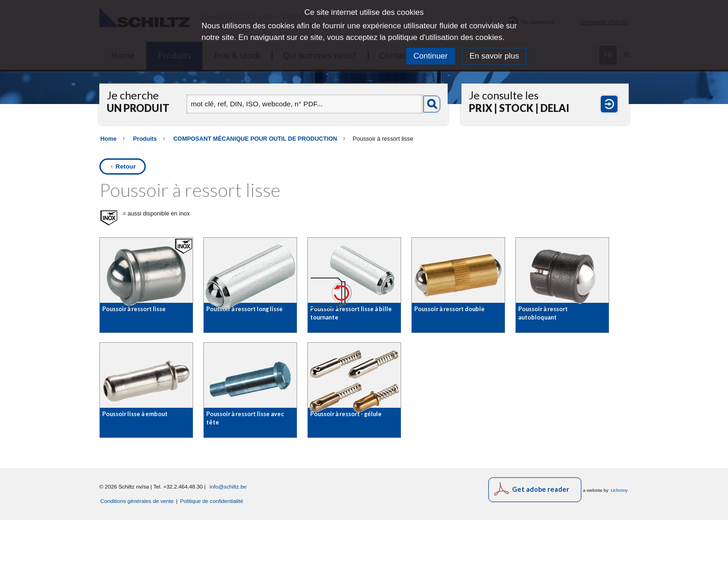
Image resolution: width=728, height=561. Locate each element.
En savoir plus (494, 56)
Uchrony (619, 531)
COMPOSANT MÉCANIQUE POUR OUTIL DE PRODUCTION (255, 139)
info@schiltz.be (228, 527)
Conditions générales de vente (137, 542)
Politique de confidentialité (212, 542)
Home (108, 139)
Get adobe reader (541, 530)
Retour (126, 166)
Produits (145, 139)
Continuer (431, 56)
